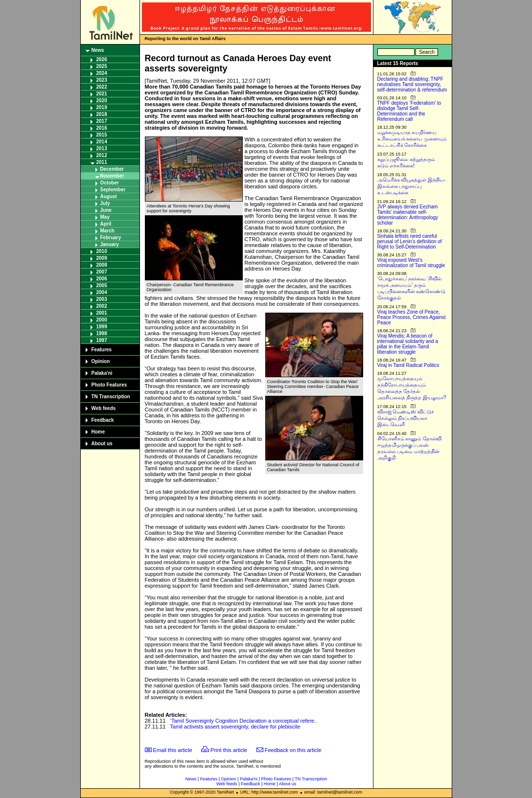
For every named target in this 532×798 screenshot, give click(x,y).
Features (102, 350)
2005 (102, 285)
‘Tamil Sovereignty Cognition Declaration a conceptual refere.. (244, 721)
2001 (102, 313)
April (106, 224)
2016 (102, 128)
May (105, 217)
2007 (102, 272)
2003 (102, 299)
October (110, 183)
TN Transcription (111, 397)
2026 (102, 59)
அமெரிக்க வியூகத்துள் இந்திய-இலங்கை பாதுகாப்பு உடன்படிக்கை (412, 186)
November (112, 176)
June (106, 210)
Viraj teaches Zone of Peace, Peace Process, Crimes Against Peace (412, 317)
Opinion (101, 361)
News (98, 50)
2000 (102, 320)
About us (102, 444)
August (109, 196)
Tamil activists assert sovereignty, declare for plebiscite (235, 727)
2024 (102, 73)
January (110, 244)
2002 (102, 306)
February (111, 238)
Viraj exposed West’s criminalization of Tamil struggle (411, 263)
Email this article (173, 750)
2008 (102, 265)
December (112, 169)
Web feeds (104, 408)
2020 (102, 101)
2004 (102, 292)
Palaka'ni (102, 373)
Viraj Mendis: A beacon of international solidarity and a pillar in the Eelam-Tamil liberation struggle (408, 344)
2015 (102, 135)
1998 (102, 333)
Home (98, 432)
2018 (102, 114)
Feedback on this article (293, 750)
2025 (102, 66)
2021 (102, 94)
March (107, 231)
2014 (102, 142)
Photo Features (109, 385)
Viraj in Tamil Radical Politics (408, 365)
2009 (102, 258)
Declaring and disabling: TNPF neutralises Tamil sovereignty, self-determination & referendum (412, 84)
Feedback (103, 420)
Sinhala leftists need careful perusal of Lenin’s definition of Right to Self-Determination (410, 241)
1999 (102, 327)
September (113, 190)
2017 (102, 121)
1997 (102, 340)
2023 (102, 80)
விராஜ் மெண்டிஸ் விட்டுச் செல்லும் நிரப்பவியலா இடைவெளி (406, 418)
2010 (102, 251)
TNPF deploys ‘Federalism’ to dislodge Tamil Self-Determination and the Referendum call (409, 111)
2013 (102, 148)
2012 (102, 155)
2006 (102, 279)
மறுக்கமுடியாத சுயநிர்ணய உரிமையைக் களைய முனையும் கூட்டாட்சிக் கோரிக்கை (412, 139)
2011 (102, 162)
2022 (102, 87)
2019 (102, 107)
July (105, 203)
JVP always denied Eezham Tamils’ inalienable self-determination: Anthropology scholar (408, 215)
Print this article (229, 750)
